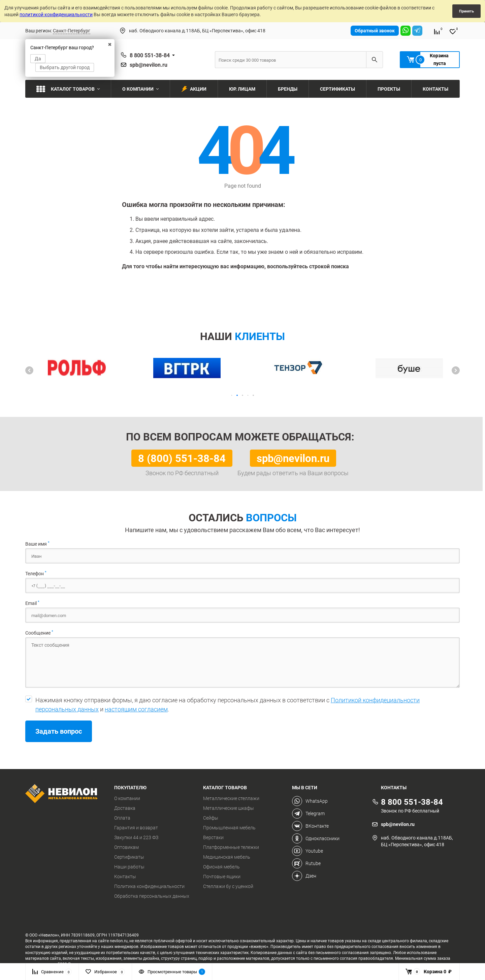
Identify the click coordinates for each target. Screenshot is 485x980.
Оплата (122, 818)
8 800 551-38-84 (150, 55)
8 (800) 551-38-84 (182, 458)
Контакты (125, 877)
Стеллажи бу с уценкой (228, 886)
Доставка (125, 808)
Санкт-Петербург (72, 30)
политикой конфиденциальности (56, 14)
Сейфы (211, 818)
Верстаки (213, 837)
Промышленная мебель (229, 828)
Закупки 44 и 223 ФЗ (136, 837)
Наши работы (129, 867)
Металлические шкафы (229, 808)
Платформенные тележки (231, 847)
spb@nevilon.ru (149, 65)
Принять (466, 11)
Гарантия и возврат (136, 828)
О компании (127, 798)
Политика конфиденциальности (149, 886)
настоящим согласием (136, 709)
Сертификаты (129, 857)
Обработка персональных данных (152, 896)
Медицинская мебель (227, 857)
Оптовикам (126, 847)
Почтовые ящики (222, 877)
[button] (29, 370)
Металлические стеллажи (231, 798)
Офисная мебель (221, 867)
